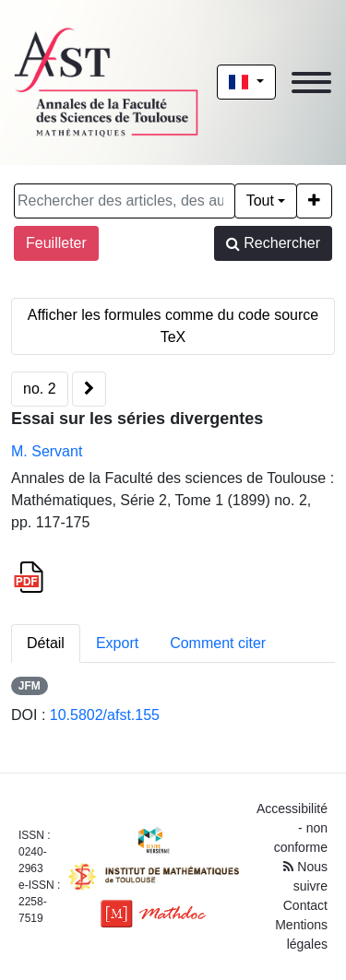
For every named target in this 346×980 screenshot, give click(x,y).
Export (117, 643)
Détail (46, 643)
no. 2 (40, 389)
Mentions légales (301, 934)
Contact (305, 905)
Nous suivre (305, 876)
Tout (260, 201)
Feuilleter (56, 243)
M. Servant (47, 451)
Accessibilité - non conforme (292, 828)
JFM (30, 686)
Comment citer (218, 643)
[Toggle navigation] (311, 83)
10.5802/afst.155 (105, 715)
